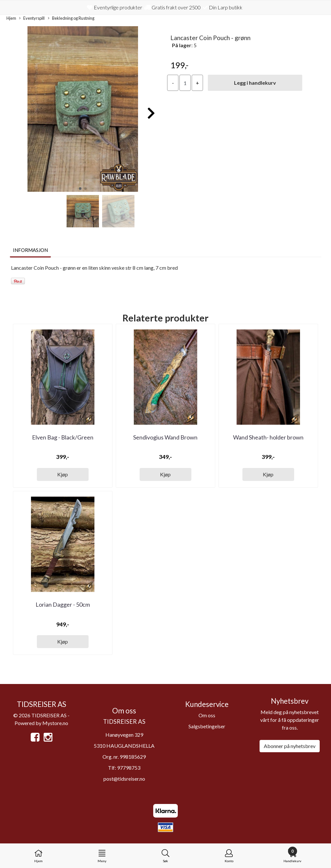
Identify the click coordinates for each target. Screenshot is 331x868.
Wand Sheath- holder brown (268, 437)
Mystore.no (55, 723)
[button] (80, 189)
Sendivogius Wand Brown (165, 437)
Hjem (11, 18)
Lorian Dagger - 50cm (63, 604)
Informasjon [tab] (30, 250)
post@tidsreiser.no (124, 779)
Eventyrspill (32, 18)
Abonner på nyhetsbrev (290, 746)
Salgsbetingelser (207, 726)
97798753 (129, 768)
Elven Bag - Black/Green (63, 437)
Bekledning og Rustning (71, 18)
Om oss (207, 715)
